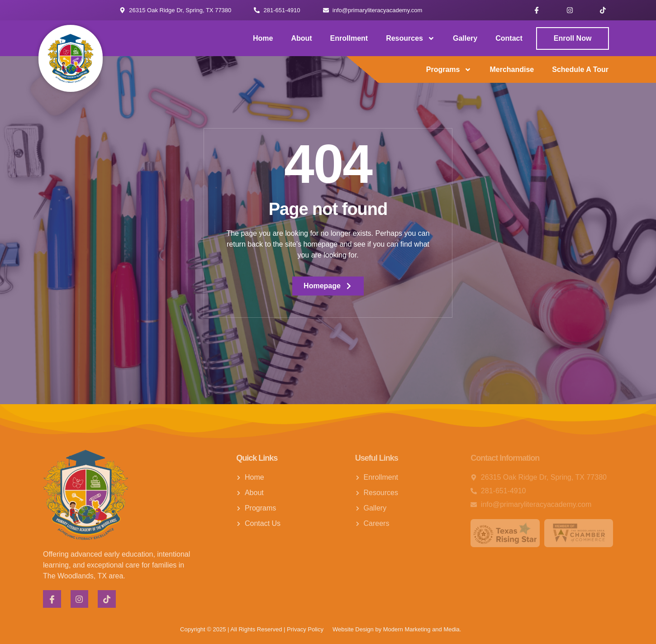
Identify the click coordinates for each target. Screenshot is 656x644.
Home (263, 38)
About (301, 38)
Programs (449, 70)
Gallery (465, 38)
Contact (509, 38)
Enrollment (349, 38)
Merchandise (512, 69)
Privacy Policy (305, 629)
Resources (410, 38)
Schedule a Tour (580, 69)
